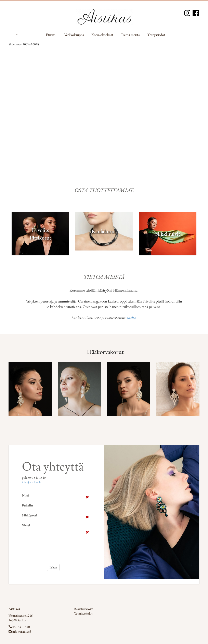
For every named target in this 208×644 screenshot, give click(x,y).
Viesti (26, 525)
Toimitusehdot (83, 613)
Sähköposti (30, 515)
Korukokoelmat (102, 35)
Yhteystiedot (156, 35)
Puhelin (27, 505)
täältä (131, 318)
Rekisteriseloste (84, 609)
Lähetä (53, 567)
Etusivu (51, 35)
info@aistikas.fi (31, 482)
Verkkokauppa (74, 35)
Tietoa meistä (130, 35)
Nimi (26, 495)
